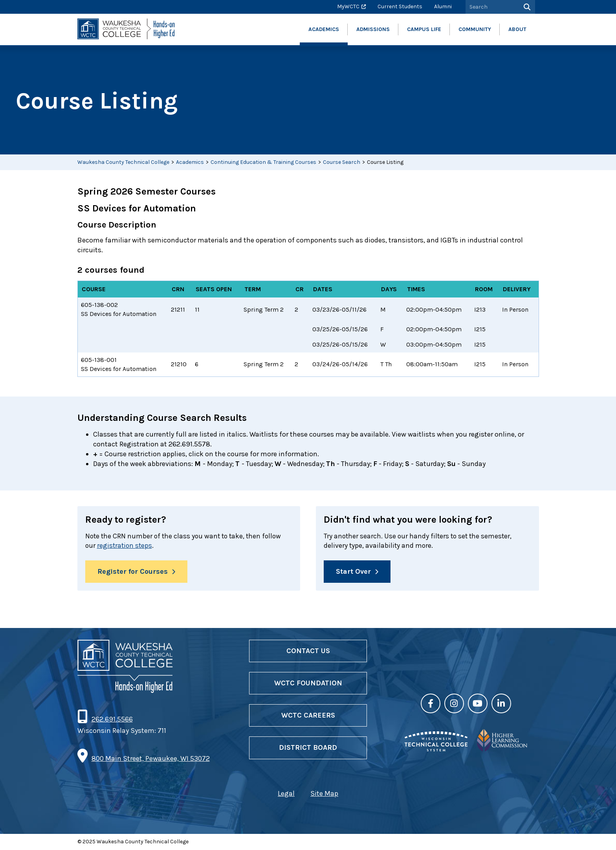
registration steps (126, 546)
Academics (190, 162)
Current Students (400, 6)
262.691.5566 (112, 720)
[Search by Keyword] (491, 7)
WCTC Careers (308, 716)
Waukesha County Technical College (123, 162)
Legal (286, 794)
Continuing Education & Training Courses (263, 162)
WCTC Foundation (308, 683)
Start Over (353, 572)
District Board (308, 748)
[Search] (526, 7)
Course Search (342, 162)
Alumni (443, 6)
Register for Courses (133, 572)
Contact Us (308, 651)
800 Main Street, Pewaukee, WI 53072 (151, 759)
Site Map (324, 794)
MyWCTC (348, 6)
